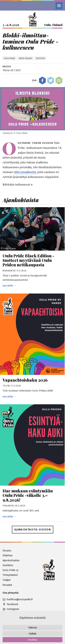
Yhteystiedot (10, 575)
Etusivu (7, 551)
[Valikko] (59, 6)
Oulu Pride (10, 58)
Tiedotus (40, 58)
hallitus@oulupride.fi (18, 599)
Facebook (10, 604)
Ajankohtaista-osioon (33, 530)
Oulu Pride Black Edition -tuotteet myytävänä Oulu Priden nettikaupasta (28, 260)
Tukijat (7, 580)
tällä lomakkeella (25, 172)
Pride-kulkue (26, 58)
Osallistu (8, 565)
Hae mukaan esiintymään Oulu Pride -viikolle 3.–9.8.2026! (28, 495)
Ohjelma (8, 555)
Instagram (11, 609)
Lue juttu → (9, 286)
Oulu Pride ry (10, 570)
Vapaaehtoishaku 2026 (25, 380)
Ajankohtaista (11, 560)
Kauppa (7, 585)
